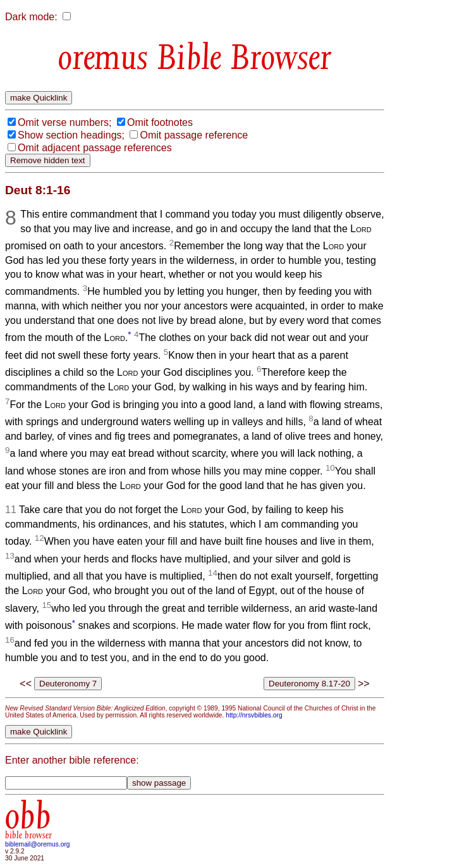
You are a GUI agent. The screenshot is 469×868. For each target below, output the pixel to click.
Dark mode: (31, 17)
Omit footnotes (160, 122)
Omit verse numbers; (64, 122)
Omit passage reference (194, 135)
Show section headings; (71, 135)
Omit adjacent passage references (95, 148)
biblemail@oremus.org (38, 844)
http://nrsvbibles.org (254, 715)
